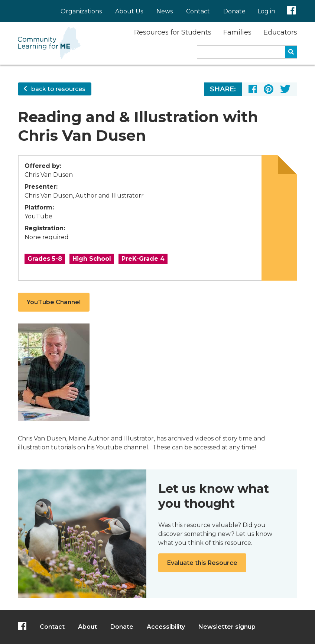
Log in (266, 11)
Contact (198, 11)
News (165, 11)
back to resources (55, 89)
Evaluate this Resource (202, 563)
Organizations (81, 11)
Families (237, 32)
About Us (129, 11)
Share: (223, 89)
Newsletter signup (227, 627)
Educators (280, 32)
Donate (234, 11)
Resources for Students (173, 32)
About (87, 627)
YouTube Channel (54, 302)
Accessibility (166, 627)
